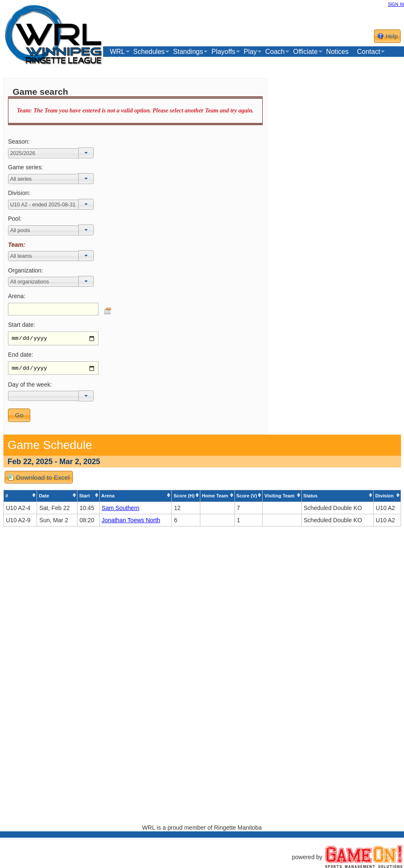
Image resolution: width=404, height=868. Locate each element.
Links (118, 59)
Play (250, 52)
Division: (19, 193)
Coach (275, 52)
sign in (396, 4)
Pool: (15, 219)
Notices (337, 52)
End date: (21, 356)
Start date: (22, 325)
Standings (188, 52)
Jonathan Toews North (131, 522)
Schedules (149, 52)
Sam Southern (121, 510)
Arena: (17, 296)
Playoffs (223, 52)
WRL (117, 52)
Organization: (25, 270)
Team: (17, 245)
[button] (86, 153)
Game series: (25, 167)
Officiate (305, 52)
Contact (368, 52)
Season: (19, 142)
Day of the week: (30, 387)
